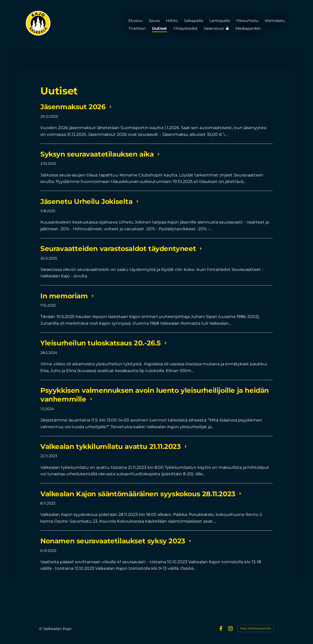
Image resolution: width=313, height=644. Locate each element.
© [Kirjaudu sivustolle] (41, 629)
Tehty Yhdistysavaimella (255, 628)
